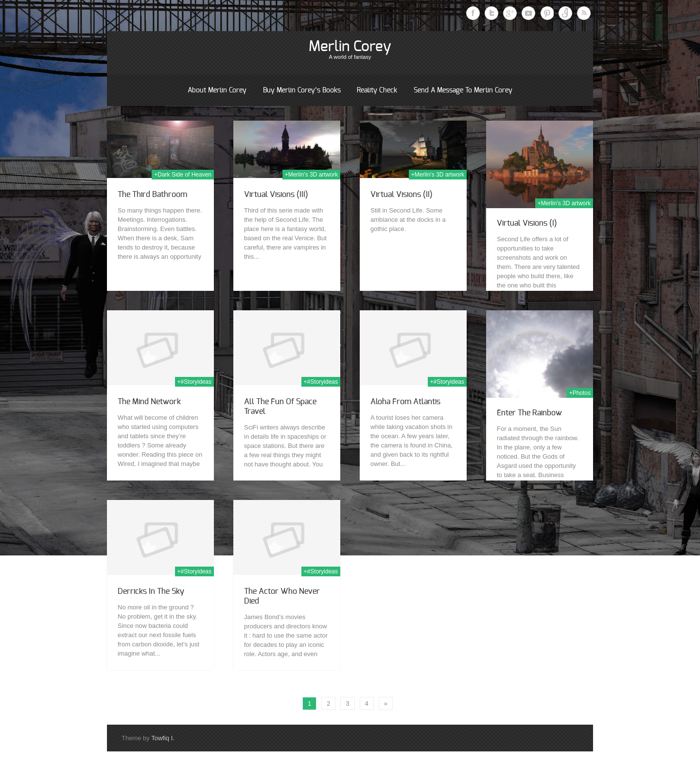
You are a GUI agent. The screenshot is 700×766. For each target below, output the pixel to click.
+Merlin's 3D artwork (311, 175)
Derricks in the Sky (151, 591)
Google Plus (510, 13)
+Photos (580, 393)
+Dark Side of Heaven (183, 175)
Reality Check (377, 90)
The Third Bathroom (152, 195)
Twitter (491, 13)
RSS (584, 13)
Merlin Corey (350, 47)
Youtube (528, 13)
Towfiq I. (163, 738)
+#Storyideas (194, 382)
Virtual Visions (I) (527, 223)
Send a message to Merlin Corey (463, 90)
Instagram (565, 13)
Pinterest (547, 13)
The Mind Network (149, 402)
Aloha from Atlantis (405, 402)
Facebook (473, 13)
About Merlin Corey (217, 90)
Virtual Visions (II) (402, 195)
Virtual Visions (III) (276, 195)
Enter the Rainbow (529, 413)
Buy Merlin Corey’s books (302, 90)
